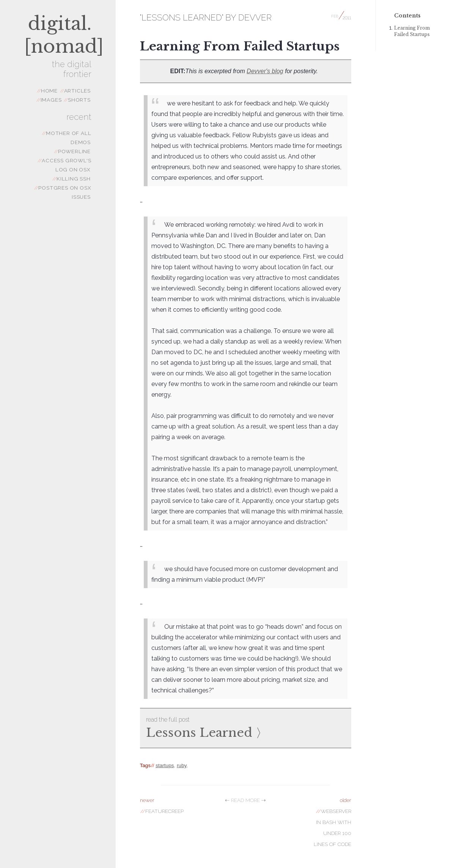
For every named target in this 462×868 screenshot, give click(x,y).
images (49, 100)
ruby (181, 765)
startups (165, 765)
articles (75, 91)
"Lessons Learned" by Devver (206, 17)
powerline (72, 151)
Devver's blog (265, 71)
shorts (77, 100)
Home (47, 91)
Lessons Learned (246, 727)
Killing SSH (71, 179)
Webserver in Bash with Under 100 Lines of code (332, 822)
